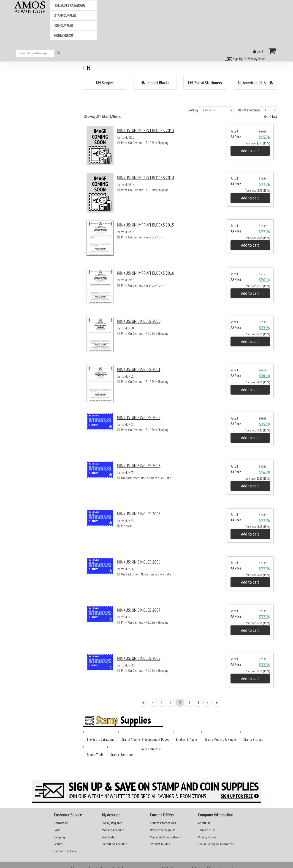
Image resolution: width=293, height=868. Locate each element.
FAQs (57, 830)
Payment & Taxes (66, 851)
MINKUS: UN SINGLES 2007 (139, 610)
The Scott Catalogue (100, 739)
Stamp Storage (253, 739)
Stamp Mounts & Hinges (220, 739)
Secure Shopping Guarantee (216, 844)
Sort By (193, 110)
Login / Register (112, 823)
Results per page (249, 110)
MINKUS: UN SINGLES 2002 (139, 417)
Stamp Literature (122, 755)
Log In (259, 51)
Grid (267, 116)
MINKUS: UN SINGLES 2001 (139, 369)
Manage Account (113, 830)
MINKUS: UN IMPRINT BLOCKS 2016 (145, 273)
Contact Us (61, 823)
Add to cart (250, 151)
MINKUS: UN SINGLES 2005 (139, 514)
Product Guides (160, 844)
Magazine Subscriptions (165, 837)
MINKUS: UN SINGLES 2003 (139, 466)
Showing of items (102, 116)
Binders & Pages (187, 739)
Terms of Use (207, 830)
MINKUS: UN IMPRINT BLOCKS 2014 (145, 178)
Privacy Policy (207, 837)
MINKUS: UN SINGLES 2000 (139, 321)
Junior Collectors (151, 749)
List (275, 116)
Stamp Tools (95, 755)
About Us (204, 823)
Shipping (59, 837)
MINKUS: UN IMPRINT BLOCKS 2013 (145, 130)
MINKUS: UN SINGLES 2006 (139, 562)
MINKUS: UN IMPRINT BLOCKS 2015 (145, 225)
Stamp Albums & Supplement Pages (145, 739)
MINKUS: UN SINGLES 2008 (139, 658)
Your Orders (109, 837)
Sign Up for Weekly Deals (244, 59)
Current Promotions (163, 823)
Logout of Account (114, 844)
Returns (59, 844)
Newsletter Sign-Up (163, 830)
